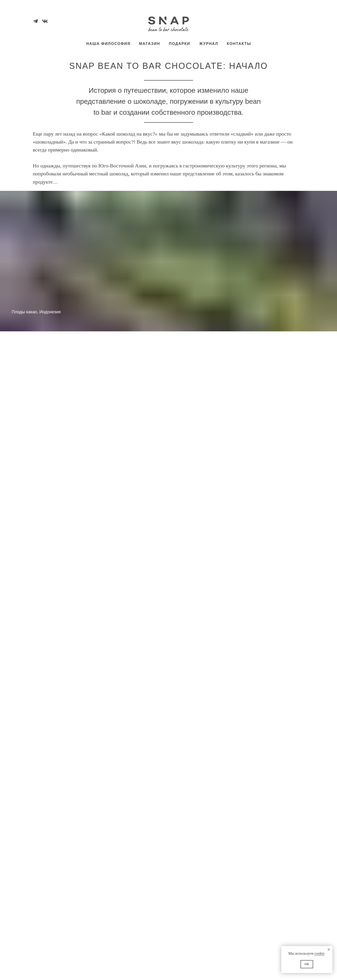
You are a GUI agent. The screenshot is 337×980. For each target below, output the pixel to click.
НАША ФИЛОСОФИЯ (108, 44)
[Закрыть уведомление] (329, 950)
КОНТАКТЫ (239, 44)
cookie (319, 953)
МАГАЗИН (150, 44)
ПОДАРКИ (179, 44)
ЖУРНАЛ (209, 44)
